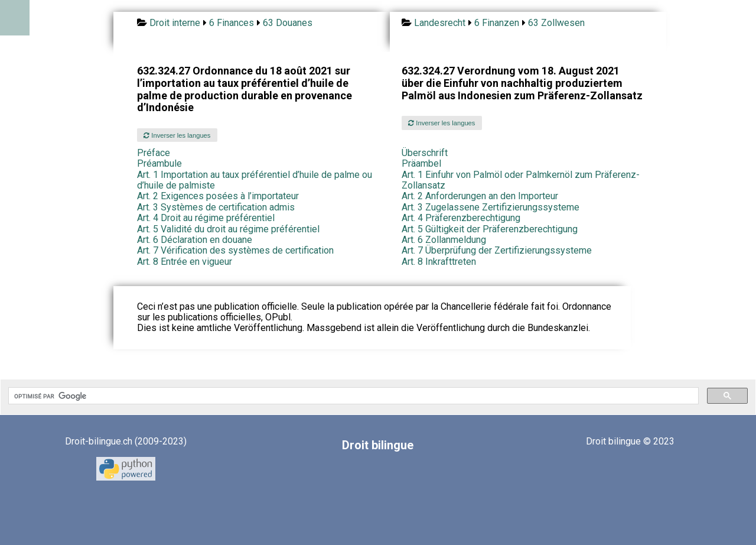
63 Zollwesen (556, 23)
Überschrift (425, 153)
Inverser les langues (177, 135)
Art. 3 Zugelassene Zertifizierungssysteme (491, 207)
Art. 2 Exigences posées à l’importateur (218, 196)
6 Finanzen (497, 23)
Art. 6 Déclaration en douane (195, 240)
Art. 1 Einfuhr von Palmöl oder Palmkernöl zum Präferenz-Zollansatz (521, 180)
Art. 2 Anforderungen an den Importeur (480, 196)
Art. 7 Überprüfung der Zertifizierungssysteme (497, 250)
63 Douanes (288, 23)
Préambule (159, 163)
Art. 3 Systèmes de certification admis (216, 207)
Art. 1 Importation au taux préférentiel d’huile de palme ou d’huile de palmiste (255, 180)
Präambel (421, 163)
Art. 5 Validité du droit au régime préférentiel (228, 229)
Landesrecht (440, 23)
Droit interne (175, 23)
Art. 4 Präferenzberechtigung (461, 218)
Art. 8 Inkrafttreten (439, 262)
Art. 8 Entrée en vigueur (185, 262)
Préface (154, 153)
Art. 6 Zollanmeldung (444, 240)
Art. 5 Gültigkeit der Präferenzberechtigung (490, 229)
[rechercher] (352, 396)
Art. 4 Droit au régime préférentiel (206, 218)
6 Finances (232, 23)
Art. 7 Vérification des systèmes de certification (235, 250)
